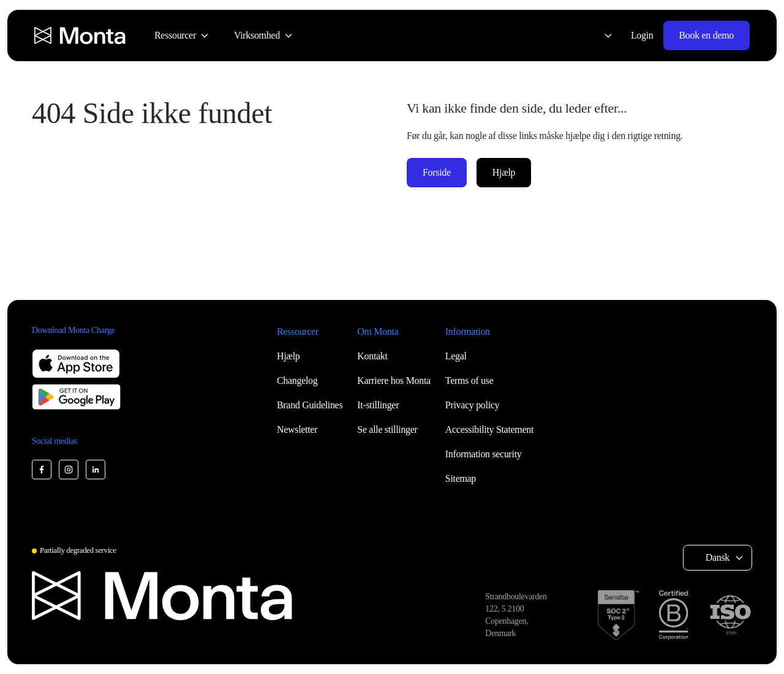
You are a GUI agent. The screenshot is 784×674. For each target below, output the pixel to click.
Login (642, 35)
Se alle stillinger (387, 429)
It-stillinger (378, 405)
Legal (456, 356)
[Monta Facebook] (42, 470)
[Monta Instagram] (69, 470)
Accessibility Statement (489, 429)
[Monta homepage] (81, 36)
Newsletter (297, 429)
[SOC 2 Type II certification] (618, 615)
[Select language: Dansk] (601, 36)
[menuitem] (182, 36)
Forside (437, 172)
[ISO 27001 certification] (730, 615)
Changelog (297, 380)
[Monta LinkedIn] (96, 470)
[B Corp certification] (673, 615)
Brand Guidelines (310, 405)
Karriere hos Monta (394, 380)
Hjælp (504, 172)
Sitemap (461, 478)
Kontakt (372, 356)
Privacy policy (472, 405)
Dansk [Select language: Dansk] (718, 557)
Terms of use (469, 380)
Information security (484, 454)
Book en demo (707, 35)
